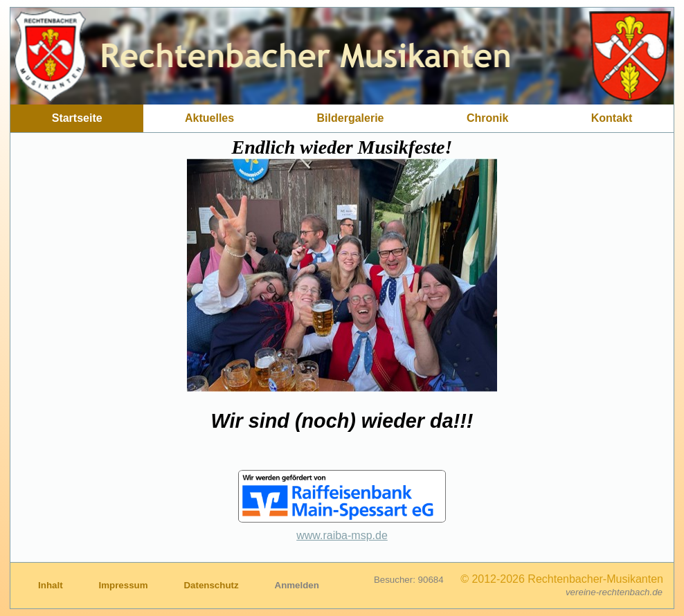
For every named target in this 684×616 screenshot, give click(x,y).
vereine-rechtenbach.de (614, 592)
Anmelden (297, 585)
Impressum (124, 585)
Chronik (487, 118)
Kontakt (612, 118)
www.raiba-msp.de (342, 535)
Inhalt (52, 585)
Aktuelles (209, 118)
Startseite (77, 118)
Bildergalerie (351, 118)
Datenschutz (212, 585)
